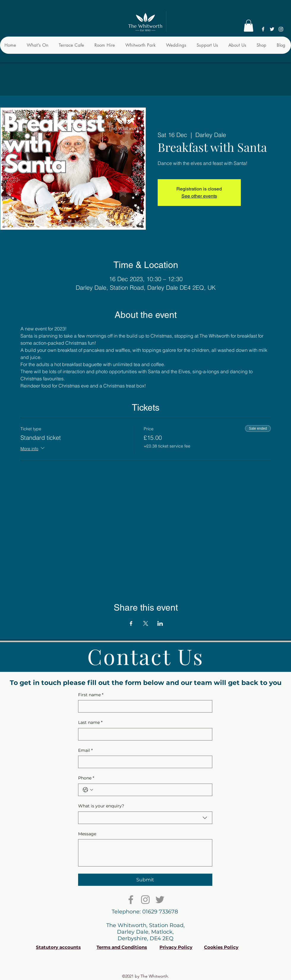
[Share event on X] (146, 623)
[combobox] (145, 818)
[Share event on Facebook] (131, 623)
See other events (199, 196)
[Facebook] (263, 29)
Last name (90, 723)
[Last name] (143, 734)
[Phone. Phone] (151, 790)
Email (85, 751)
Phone (86, 778)
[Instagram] (281, 29)
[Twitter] (272, 29)
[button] (249, 26)
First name (91, 695)
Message (87, 834)
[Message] (145, 853)
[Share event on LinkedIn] (160, 623)
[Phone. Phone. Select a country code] (88, 790)
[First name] (143, 706)
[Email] (143, 762)
